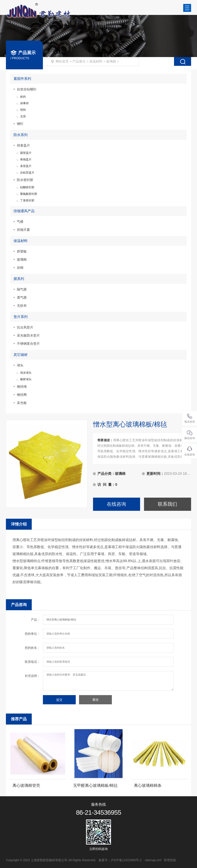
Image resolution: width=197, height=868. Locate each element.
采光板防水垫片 (28, 335)
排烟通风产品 (24, 211)
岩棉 (20, 268)
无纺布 (22, 306)
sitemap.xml (153, 860)
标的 (23, 97)
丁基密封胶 (27, 200)
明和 (23, 110)
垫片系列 (21, 317)
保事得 (24, 103)
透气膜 (22, 297)
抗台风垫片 (25, 327)
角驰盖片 (26, 159)
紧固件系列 (22, 79)
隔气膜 (22, 289)
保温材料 (96, 61)
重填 (95, 700)
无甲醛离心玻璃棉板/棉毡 (95, 786)
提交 (59, 700)
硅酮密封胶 (27, 187)
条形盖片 (26, 166)
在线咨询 (116, 504)
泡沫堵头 (26, 373)
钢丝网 (22, 395)
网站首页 (62, 61)
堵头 (20, 365)
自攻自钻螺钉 (27, 89)
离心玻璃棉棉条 (148, 786)
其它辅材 (21, 355)
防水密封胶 (25, 180)
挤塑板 (22, 251)
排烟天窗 (23, 230)
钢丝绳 (22, 386)
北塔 (23, 116)
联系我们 (167, 504)
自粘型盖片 (27, 173)
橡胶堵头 (26, 379)
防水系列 (21, 135)
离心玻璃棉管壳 (26, 786)
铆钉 (20, 124)
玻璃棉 (111, 61)
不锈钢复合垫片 (28, 343)
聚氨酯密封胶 (29, 194)
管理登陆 (170, 860)
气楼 (20, 221)
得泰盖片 (23, 145)
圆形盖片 (26, 153)
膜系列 (19, 279)
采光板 (22, 403)
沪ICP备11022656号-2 (127, 860)
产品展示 (79, 61)
